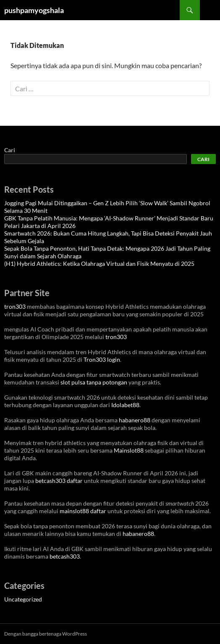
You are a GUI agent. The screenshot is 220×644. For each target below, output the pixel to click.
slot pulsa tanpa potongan (94, 382)
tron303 (15, 306)
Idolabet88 (125, 405)
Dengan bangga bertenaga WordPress (46, 634)
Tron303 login (102, 359)
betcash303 (65, 556)
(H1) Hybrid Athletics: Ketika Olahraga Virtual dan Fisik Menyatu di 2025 (99, 264)
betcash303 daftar (59, 481)
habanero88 (135, 420)
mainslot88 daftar (83, 511)
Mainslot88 (129, 450)
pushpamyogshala (34, 10)
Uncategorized (23, 599)
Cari (10, 150)
